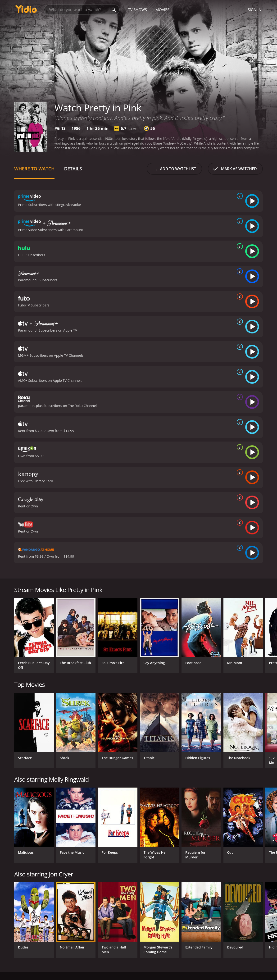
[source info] (239, 196)
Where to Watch (34, 169)
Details (73, 169)
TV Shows (138, 10)
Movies (162, 10)
